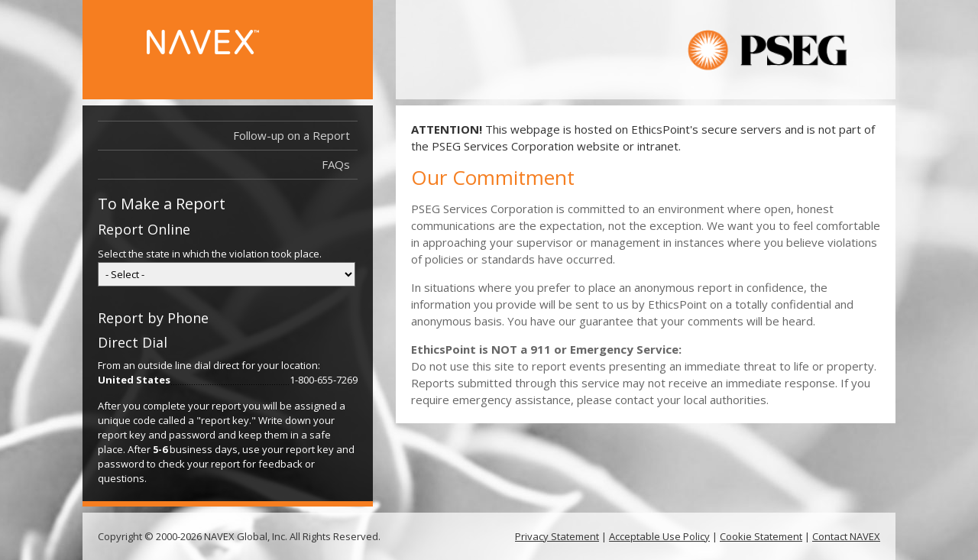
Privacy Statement (557, 536)
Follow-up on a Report (295, 136)
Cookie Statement (761, 536)
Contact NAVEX (846, 536)
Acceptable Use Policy (659, 536)
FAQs (336, 164)
